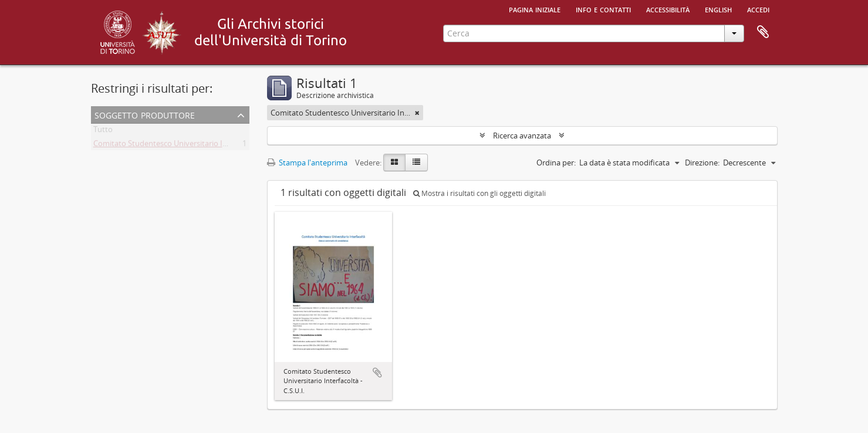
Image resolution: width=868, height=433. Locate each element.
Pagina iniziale (535, 9)
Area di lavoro (763, 32)
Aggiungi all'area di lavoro (377, 373)
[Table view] (416, 163)
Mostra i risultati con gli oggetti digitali (479, 193)
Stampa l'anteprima (307, 163)
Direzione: (702, 163)
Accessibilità (668, 9)
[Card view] (394, 163)
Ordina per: (556, 163)
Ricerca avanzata (522, 136)
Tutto (103, 131)
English (718, 9)
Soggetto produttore (145, 114)
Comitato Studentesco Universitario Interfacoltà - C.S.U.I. (192, 146)
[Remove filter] (417, 113)
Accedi (758, 9)
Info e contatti (603, 9)
